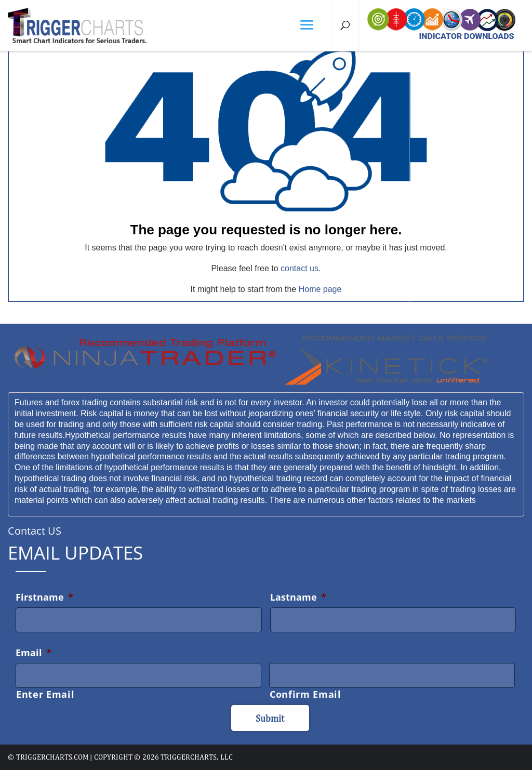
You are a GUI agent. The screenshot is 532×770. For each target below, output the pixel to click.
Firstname (44, 597)
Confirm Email (305, 694)
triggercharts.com (52, 757)
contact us (300, 268)
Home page (320, 289)
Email (34, 653)
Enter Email (45, 694)
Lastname (298, 597)
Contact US (35, 531)
